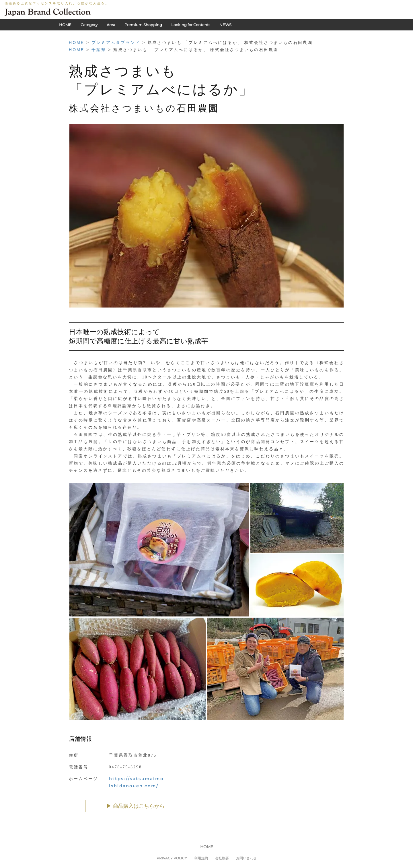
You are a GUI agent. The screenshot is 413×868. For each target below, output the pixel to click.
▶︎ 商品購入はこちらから (136, 806)
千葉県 (99, 50)
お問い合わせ (246, 858)
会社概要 (222, 858)
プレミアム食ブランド (116, 42)
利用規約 (201, 858)
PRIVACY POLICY (172, 858)
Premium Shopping (143, 25)
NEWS (225, 25)
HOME (65, 25)
